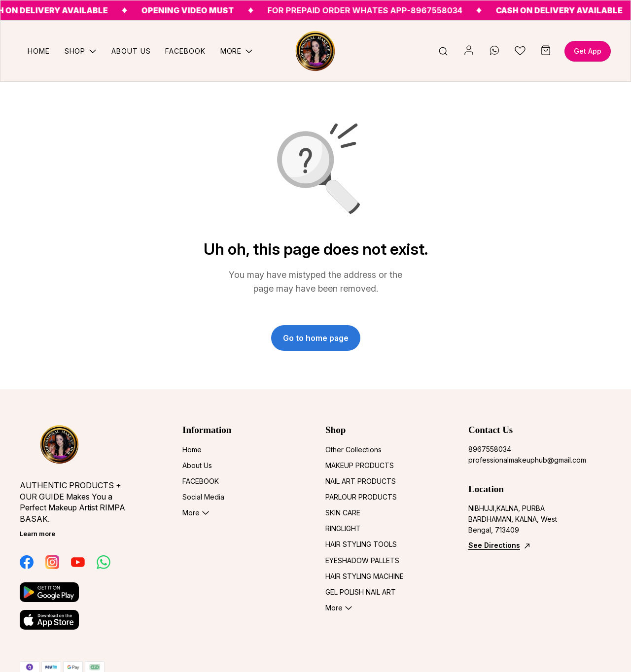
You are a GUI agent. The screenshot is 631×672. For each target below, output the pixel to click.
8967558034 (490, 449)
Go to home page (316, 338)
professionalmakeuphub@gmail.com (523, 460)
